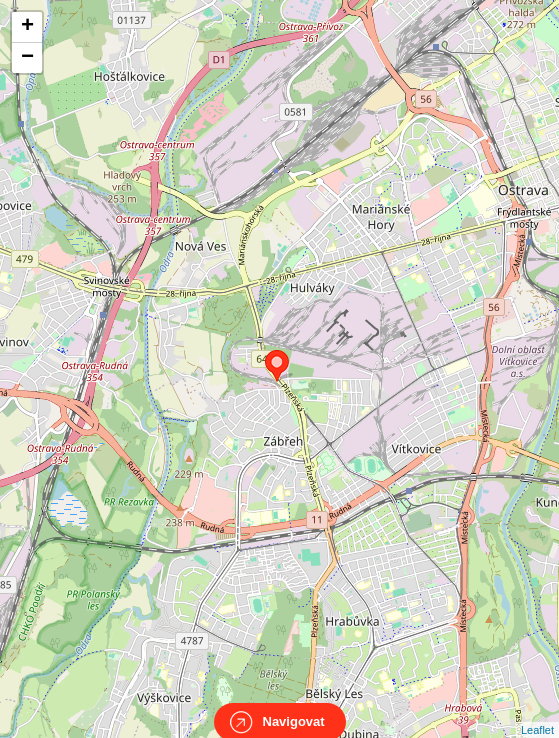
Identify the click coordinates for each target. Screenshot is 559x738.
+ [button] (27, 27)
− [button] (27, 58)
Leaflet (537, 712)
